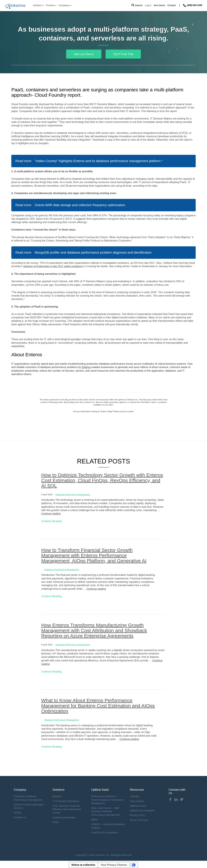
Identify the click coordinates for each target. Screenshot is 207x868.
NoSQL (18, 811)
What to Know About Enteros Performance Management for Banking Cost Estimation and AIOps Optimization (98, 705)
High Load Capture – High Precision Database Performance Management (106, 810)
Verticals (134, 795)
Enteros (86, 367)
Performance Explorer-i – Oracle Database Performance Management (108, 799)
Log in (148, 5)
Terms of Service (139, 819)
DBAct (95, 818)
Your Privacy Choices (114, 864)
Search (138, 5)
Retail (55, 821)
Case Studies (137, 800)
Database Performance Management (73, 494)
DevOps (57, 795)
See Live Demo (84, 54)
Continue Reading (52, 521)
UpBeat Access (138, 805)
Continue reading (51, 513)
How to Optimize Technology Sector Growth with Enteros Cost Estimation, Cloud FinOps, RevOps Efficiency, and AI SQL (102, 480)
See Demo (159, 5)
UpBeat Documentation (142, 809)
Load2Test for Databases (105, 831)
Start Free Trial (123, 54)
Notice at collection (83, 864)
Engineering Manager (64, 816)
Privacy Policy (137, 814)
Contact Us (20, 816)
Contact (171, 5)
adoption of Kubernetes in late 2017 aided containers (53, 266)
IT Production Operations (66, 800)
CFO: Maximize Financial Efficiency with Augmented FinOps (67, 808)
